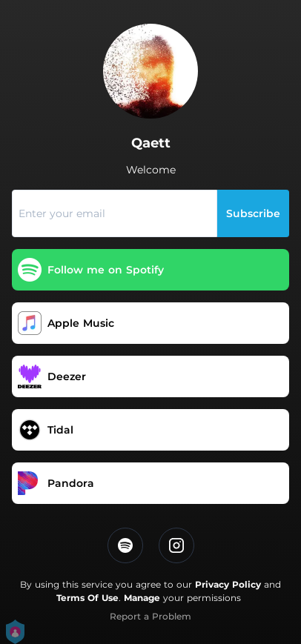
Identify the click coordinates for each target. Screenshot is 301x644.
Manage (142, 598)
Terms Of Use (87, 598)
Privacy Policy (228, 584)
